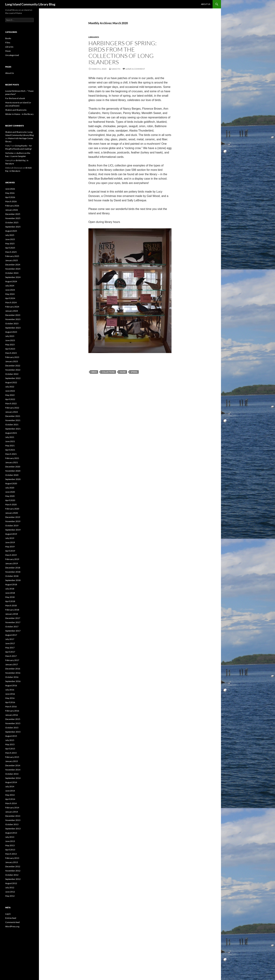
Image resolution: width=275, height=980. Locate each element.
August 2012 (11, 883)
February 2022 (12, 408)
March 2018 (11, 605)
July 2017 (10, 639)
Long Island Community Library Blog (30, 4)
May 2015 (10, 744)
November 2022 (13, 370)
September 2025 (13, 227)
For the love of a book (15, 98)
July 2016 (10, 690)
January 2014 (12, 812)
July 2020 (10, 488)
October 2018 (12, 576)
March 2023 (11, 353)
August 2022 (11, 382)
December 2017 (13, 618)
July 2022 (10, 387)
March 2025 (11, 252)
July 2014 (10, 786)
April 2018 (10, 601)
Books (8, 38)
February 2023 (12, 357)
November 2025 (13, 218)
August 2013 (11, 833)
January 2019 (12, 563)
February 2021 (12, 458)
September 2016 (13, 681)
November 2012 (13, 871)
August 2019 (11, 534)
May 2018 (10, 597)
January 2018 (12, 614)
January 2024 (12, 311)
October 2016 (12, 677)
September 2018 (13, 580)
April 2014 (10, 799)
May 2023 (10, 345)
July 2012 (10, 887)
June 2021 (10, 441)
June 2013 (10, 841)
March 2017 (11, 656)
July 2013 (10, 837)
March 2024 (11, 302)
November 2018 (13, 572)
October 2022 (12, 374)
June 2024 (10, 290)
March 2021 (11, 454)
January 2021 (12, 462)
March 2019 (11, 555)
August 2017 (11, 635)
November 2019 (13, 521)
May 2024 (10, 294)
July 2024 (10, 286)
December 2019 (13, 517)
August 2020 (11, 483)
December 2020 (13, 467)
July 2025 (10, 235)
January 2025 (12, 260)
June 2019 (10, 542)
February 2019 (12, 559)
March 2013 (11, 854)
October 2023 (12, 323)
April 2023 (10, 349)
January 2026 (12, 210)
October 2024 (12, 273)
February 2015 (12, 757)
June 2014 (10, 791)
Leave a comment (135, 69)
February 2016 (12, 711)
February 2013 (12, 858)
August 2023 (11, 332)
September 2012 (13, 879)
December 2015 (13, 719)
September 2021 (13, 429)
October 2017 (12, 627)
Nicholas (9, 153)
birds (94, 372)
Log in (8, 914)
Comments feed (12, 922)
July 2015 (10, 740)
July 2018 (10, 589)
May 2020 (10, 496)
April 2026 (10, 197)
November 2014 (13, 770)
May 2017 (10, 648)
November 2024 (13, 269)
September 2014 (13, 778)
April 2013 (10, 850)
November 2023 (13, 319)
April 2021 (10, 450)
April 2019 (10, 551)
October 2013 (12, 824)
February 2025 (12, 256)
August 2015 (11, 736)
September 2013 (13, 829)
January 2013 (12, 862)
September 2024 (13, 277)
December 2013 (13, 816)
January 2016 (12, 715)
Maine (123, 372)
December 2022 (13, 366)
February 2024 (12, 307)
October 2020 (12, 475)
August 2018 (11, 584)
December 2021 (13, 416)
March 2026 (11, 201)
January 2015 (12, 761)
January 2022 (12, 412)
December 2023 (13, 315)
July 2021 (10, 437)
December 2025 (13, 214)
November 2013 (13, 820)
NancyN (116, 69)
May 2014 (10, 795)
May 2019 (10, 547)
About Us (206, 4)
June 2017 (10, 643)
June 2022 (10, 391)
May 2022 (10, 395)
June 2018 (10, 593)
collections (108, 372)
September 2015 (13, 732)
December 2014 (13, 765)
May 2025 (10, 244)
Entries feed (11, 918)
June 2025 (10, 239)
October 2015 (12, 728)
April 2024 (10, 298)
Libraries (94, 37)
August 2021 (11, 433)
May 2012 (10, 896)
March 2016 (11, 707)
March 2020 (11, 504)
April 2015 (10, 749)
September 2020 (13, 479)
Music (8, 51)
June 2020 (10, 492)
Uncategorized (12, 55)
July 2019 (10, 538)
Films (8, 43)
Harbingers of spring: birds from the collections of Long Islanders (123, 53)
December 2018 (13, 568)
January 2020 (12, 513)
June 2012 (10, 892)
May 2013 (10, 845)
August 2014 (11, 782)
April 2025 (10, 248)
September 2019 (13, 530)
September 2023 (13, 328)
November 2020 (13, 471)
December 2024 (13, 265)
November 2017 (13, 622)
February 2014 (12, 808)
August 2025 (11, 231)
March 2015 (11, 753)
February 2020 (12, 509)
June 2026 (10, 189)
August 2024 (11, 281)
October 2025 (12, 222)
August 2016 (11, 685)
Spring (134, 372)
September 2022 (13, 378)
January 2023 (12, 361)
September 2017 (13, 631)
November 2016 (13, 673)
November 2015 (13, 723)
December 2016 (13, 669)
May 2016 (10, 698)
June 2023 (10, 340)
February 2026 (12, 206)
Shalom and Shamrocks (16, 110)
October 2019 (12, 526)
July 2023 (10, 336)
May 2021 (10, 446)
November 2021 (13, 420)
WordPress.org (12, 926)
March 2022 (11, 403)
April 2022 (10, 399)
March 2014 (11, 803)
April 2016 (10, 702)
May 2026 (10, 193)
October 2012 (12, 875)
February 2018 (12, 610)
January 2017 (12, 664)
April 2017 (10, 652)
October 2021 (12, 424)
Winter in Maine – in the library (19, 114)
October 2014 (12, 774)
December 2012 (13, 866)
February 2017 (12, 660)
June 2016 (10, 694)
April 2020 (10, 500)
